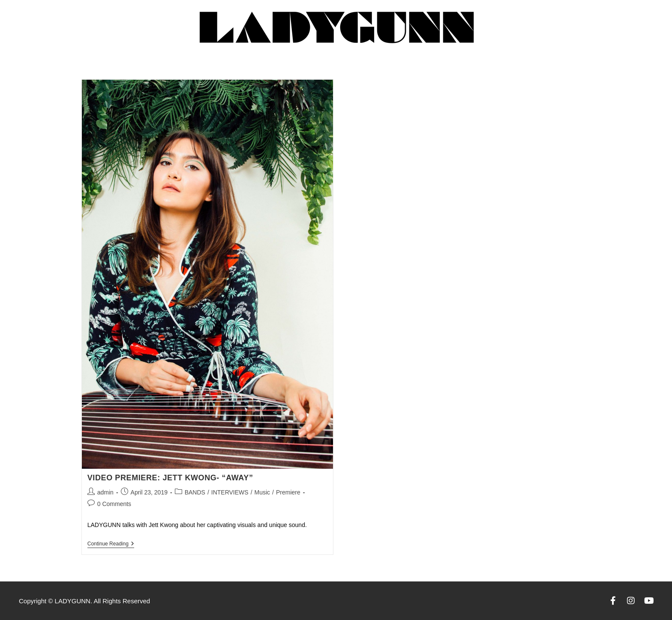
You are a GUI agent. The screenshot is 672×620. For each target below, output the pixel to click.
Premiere (288, 492)
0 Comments (114, 504)
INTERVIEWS (230, 492)
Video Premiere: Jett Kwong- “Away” (170, 478)
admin (105, 492)
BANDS (195, 492)
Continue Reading (111, 544)
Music (262, 492)
